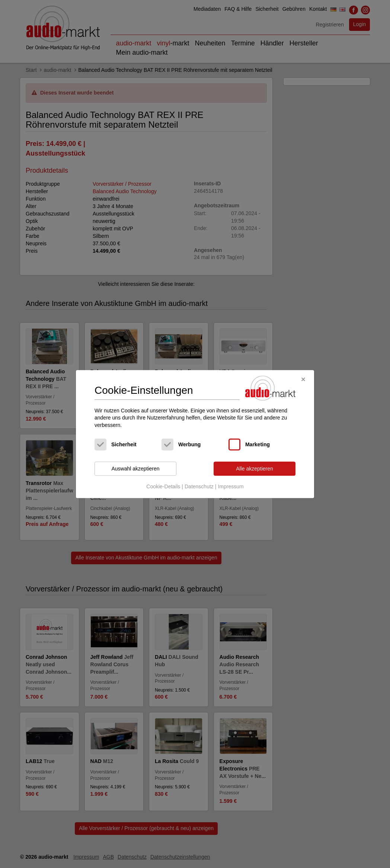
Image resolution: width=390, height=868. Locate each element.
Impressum (231, 486)
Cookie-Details (163, 486)
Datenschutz (199, 486)
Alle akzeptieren (255, 469)
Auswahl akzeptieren (135, 469)
